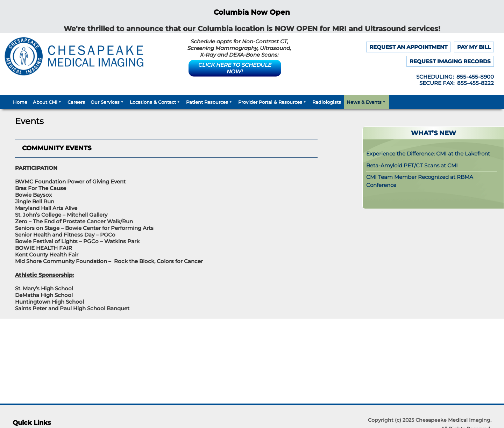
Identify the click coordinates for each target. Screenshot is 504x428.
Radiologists (327, 102)
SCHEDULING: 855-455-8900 (455, 77)
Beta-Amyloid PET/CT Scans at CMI (412, 165)
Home (20, 102)
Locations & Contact (155, 102)
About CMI (47, 102)
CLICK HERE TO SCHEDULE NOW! (235, 68)
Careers (76, 102)
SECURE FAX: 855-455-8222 (457, 83)
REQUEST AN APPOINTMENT (408, 47)
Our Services (107, 102)
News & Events (366, 102)
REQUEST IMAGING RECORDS (450, 61)
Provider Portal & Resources (272, 102)
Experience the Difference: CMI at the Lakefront (428, 154)
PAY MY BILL (474, 47)
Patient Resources (209, 102)
